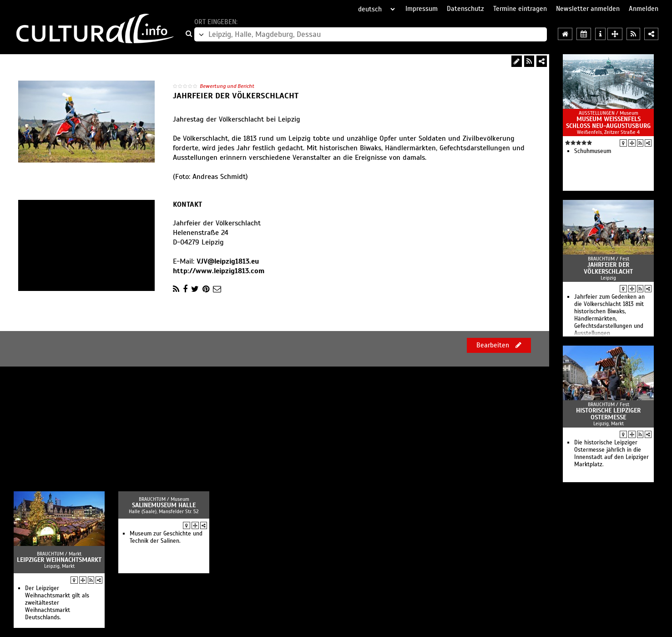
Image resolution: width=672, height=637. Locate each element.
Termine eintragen (520, 9)
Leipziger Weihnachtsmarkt (59, 560)
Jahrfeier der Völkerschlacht (608, 268)
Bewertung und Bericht (227, 86)
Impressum (422, 9)
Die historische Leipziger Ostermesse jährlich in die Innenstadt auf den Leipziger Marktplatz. (611, 454)
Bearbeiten (499, 345)
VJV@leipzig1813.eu (228, 261)
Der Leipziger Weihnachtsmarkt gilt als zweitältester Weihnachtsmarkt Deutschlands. (57, 603)
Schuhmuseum (593, 151)
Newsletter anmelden (588, 9)
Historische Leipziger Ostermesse (608, 414)
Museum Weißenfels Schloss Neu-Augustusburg (608, 122)
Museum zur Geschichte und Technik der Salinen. (166, 537)
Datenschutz (465, 9)
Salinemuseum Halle (164, 505)
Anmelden (644, 9)
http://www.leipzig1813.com (219, 271)
